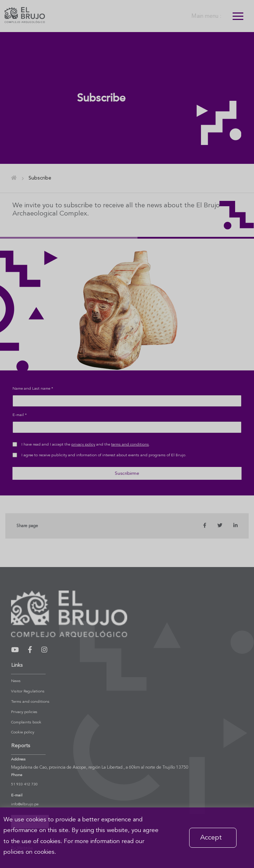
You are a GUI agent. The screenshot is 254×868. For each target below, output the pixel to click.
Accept (211, 838)
